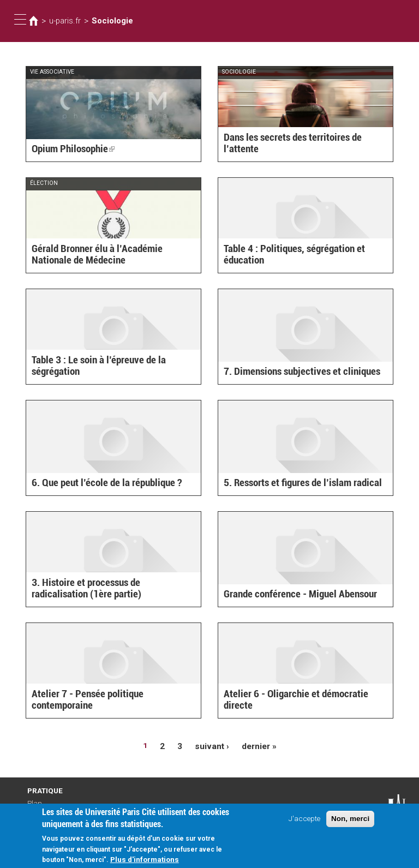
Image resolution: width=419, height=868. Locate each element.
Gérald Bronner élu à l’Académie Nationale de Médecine (113, 256)
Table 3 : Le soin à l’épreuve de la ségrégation (92, 367)
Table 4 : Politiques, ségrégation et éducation (304, 261)
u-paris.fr (63, 20)
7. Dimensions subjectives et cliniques (293, 372)
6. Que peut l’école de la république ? (99, 483)
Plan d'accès (38, 804)
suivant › (213, 745)
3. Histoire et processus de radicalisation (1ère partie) (105, 589)
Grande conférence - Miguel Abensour (291, 595)
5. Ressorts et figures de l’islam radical (294, 483)
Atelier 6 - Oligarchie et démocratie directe (301, 706)
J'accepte (304, 821)
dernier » (256, 745)
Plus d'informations (145, 862)
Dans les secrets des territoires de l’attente (301, 149)
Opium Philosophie (68, 149)
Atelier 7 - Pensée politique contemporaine (109, 706)
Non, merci (350, 821)
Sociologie (106, 20)
